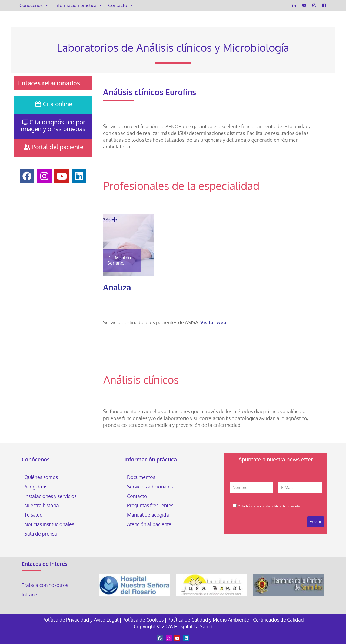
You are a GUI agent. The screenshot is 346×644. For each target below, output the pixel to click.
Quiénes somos (41, 477)
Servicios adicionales (150, 487)
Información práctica (79, 5)
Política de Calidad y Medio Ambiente (208, 620)
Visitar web (213, 322)
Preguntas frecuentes (150, 505)
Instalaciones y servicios (50, 496)
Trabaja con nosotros (45, 585)
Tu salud (34, 515)
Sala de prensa (41, 534)
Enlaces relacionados (49, 83)
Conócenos (34, 5)
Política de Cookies (143, 620)
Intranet (31, 595)
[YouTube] (304, 5)
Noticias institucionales (49, 524)
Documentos (141, 477)
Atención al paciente (150, 524)
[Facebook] (324, 5)
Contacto (121, 5)
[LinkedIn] (294, 5)
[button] (53, 83)
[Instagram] (314, 5)
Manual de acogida (148, 515)
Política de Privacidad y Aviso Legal (81, 620)
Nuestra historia (42, 505)
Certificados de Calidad (278, 620)
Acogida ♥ (35, 487)
